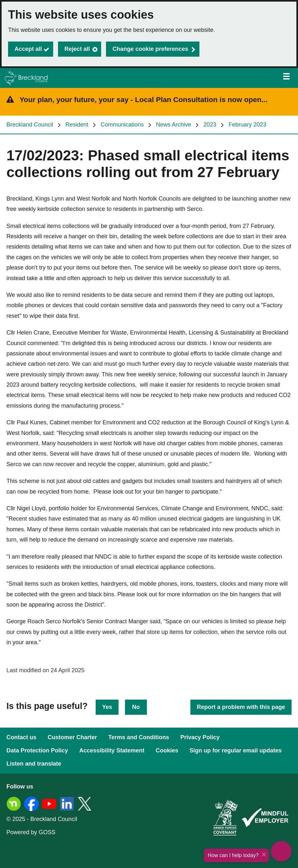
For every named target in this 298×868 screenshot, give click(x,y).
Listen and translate (34, 764)
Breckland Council (30, 125)
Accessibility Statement (112, 750)
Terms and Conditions (139, 737)
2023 (210, 125)
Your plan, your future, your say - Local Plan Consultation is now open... (144, 100)
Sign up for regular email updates (236, 750)
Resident (77, 125)
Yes (107, 707)
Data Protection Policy (37, 750)
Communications (122, 125)
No (136, 707)
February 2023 (247, 125)
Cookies (167, 750)
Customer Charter (72, 737)
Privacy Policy (200, 737)
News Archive (173, 125)
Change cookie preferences (150, 49)
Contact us (21, 737)
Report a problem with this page (241, 707)
